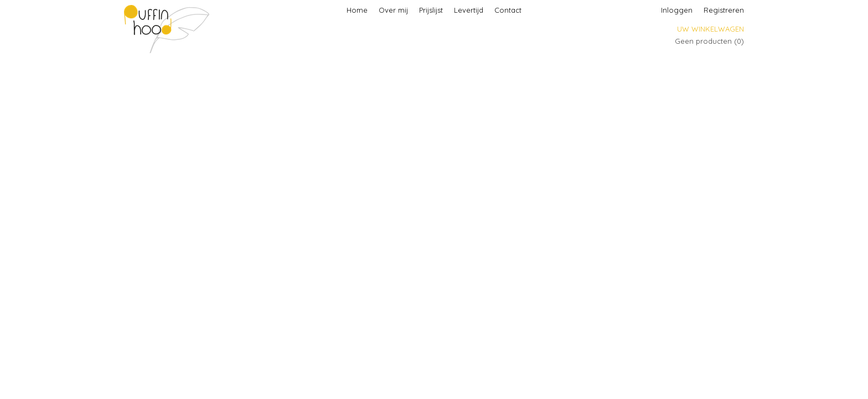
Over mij (393, 10)
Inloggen (677, 10)
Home (357, 10)
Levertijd (469, 10)
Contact (508, 10)
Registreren (724, 10)
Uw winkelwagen (711, 29)
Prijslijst (431, 10)
